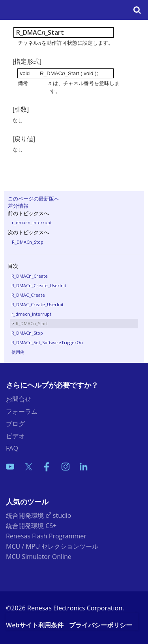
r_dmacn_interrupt (32, 223)
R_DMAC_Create (28, 295)
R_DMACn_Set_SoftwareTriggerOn (47, 342)
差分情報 (18, 206)
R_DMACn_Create (30, 276)
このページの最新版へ (34, 199)
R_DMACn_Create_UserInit (39, 285)
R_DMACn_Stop (28, 242)
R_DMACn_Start (32, 323)
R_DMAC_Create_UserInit (37, 304)
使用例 (18, 352)
